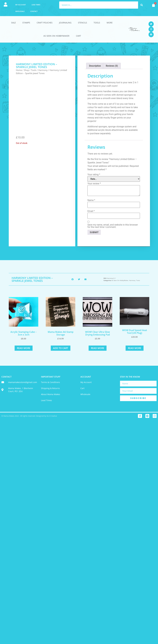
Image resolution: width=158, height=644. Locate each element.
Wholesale (20, 11)
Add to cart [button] (61, 348)
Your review (94, 184)
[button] (73, 279)
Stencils (83, 23)
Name (91, 200)
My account (21, 5)
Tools (97, 23)
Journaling (65, 23)
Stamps (26, 23)
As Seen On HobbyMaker (56, 36)
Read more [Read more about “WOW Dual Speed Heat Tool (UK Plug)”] (135, 348)
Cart (78, 36)
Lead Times (36, 5)
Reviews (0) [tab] (112, 66)
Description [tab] (95, 66)
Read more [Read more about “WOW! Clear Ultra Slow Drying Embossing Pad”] (98, 348)
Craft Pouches (45, 23)
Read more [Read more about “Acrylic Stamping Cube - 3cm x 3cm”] (24, 348)
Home (19, 70)
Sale (13, 23)
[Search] (142, 5)
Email (91, 211)
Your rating (94, 175)
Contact (34, 11)
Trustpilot (6, 423)
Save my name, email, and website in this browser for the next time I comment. (113, 226)
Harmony (43, 70)
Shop (26, 70)
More (110, 23)
